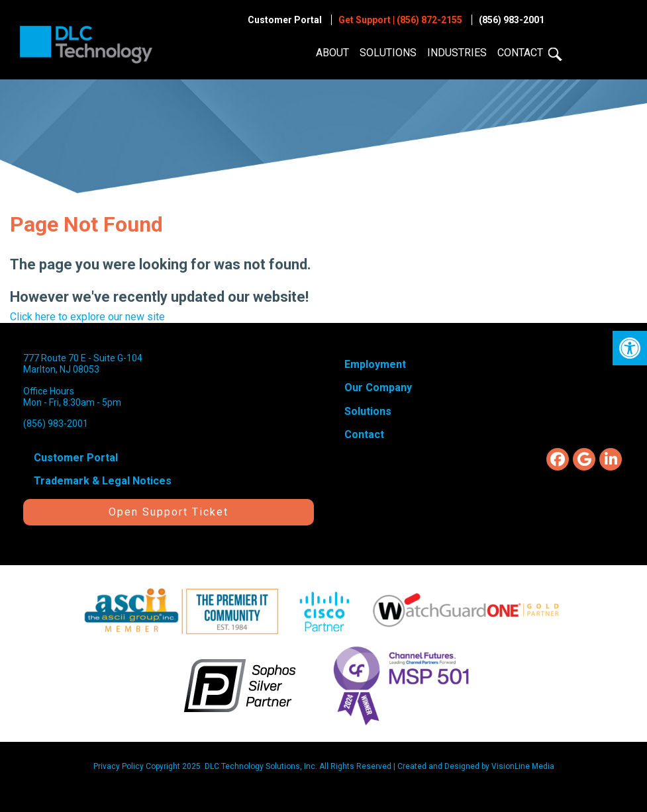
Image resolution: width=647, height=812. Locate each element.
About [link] (332, 53)
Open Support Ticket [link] (169, 512)
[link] (630, 348)
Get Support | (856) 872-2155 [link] (400, 20)
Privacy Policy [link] (119, 766)
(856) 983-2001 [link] (512, 20)
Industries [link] (457, 53)
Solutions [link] (388, 53)
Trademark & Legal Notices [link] (103, 481)
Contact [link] (520, 53)
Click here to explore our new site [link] (87, 317)
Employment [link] (375, 364)
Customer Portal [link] (285, 20)
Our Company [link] (378, 387)
